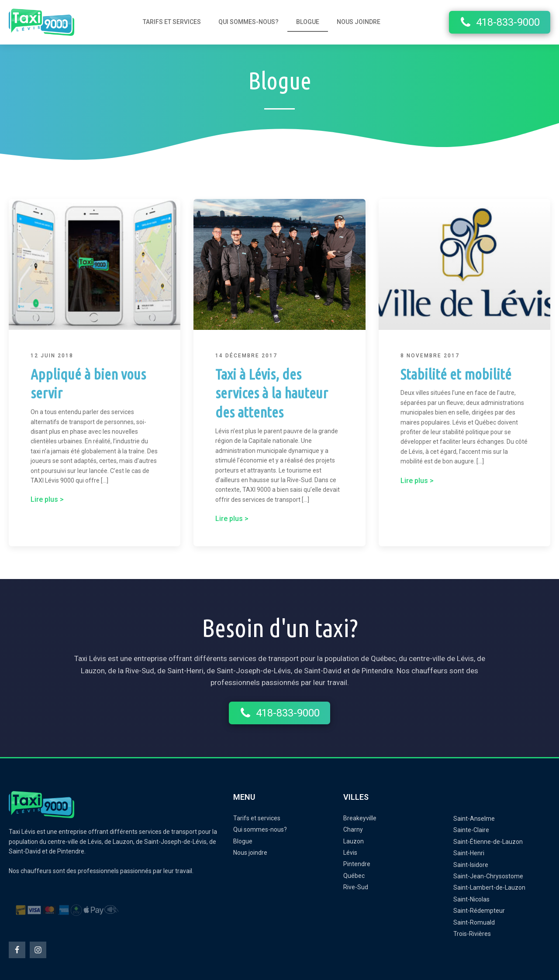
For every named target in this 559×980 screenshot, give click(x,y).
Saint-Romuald (474, 922)
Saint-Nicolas (471, 899)
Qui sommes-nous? (248, 22)
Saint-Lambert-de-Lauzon (489, 887)
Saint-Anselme (474, 819)
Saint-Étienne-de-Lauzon (488, 842)
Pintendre (357, 864)
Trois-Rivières (472, 934)
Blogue (308, 22)
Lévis (350, 853)
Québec (354, 876)
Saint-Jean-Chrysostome (488, 876)
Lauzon (354, 841)
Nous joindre (359, 22)
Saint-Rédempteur (479, 911)
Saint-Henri (469, 853)
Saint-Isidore (471, 865)
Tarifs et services (172, 22)
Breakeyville (360, 818)
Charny (353, 829)
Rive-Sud (356, 887)
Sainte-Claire (471, 830)
